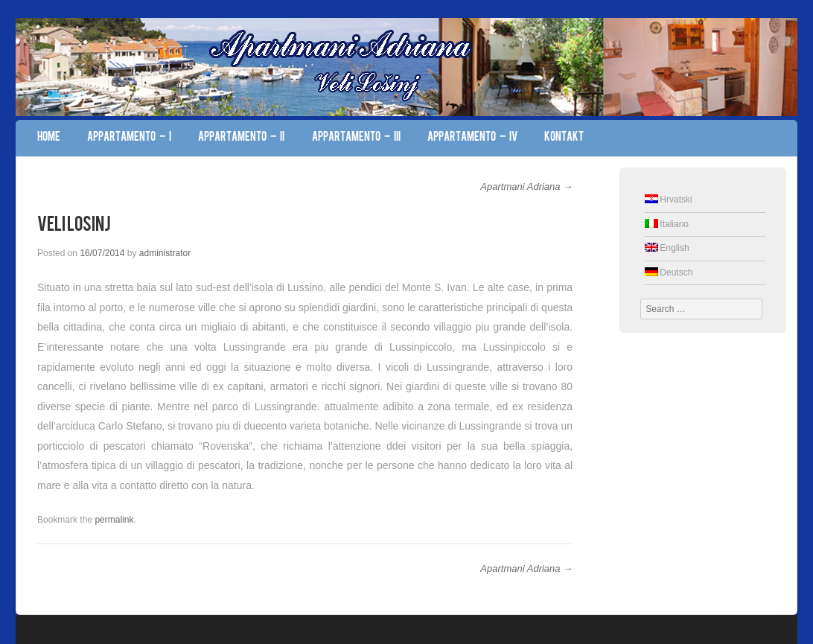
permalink (114, 520)
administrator (165, 253)
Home (49, 138)
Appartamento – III (356, 138)
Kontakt (564, 138)
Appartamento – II (241, 138)
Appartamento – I (129, 138)
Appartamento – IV (472, 138)
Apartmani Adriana (526, 186)
